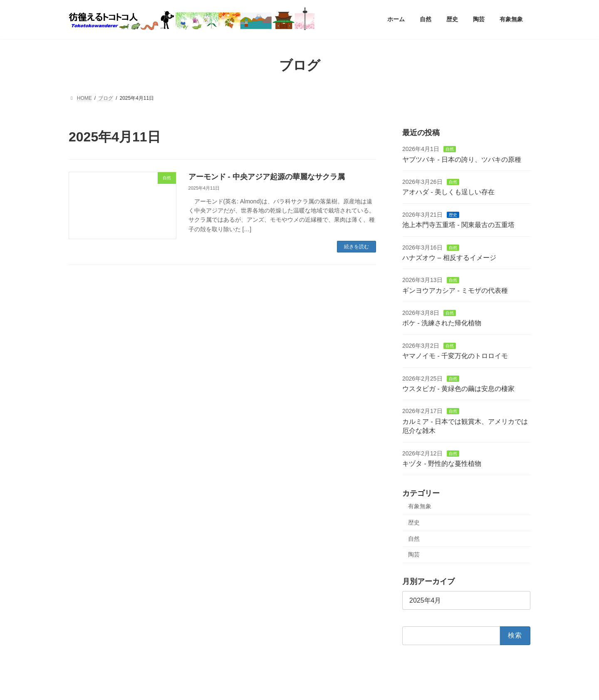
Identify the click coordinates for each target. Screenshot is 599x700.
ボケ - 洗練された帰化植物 (442, 323)
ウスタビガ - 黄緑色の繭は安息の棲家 (458, 389)
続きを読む (356, 247)
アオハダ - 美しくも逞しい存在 (448, 192)
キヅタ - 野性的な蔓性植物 (442, 464)
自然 (450, 149)
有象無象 (420, 506)
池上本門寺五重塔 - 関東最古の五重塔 (458, 225)
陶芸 (414, 554)
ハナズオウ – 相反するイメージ (449, 258)
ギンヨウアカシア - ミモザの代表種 (455, 290)
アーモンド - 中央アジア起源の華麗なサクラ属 (267, 177)
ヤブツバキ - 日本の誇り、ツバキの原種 (462, 159)
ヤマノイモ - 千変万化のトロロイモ (455, 356)
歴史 (453, 214)
